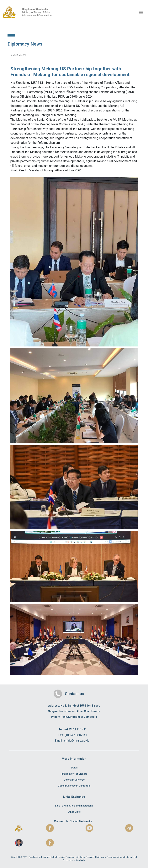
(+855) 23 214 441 (75, 729)
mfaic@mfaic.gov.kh (77, 741)
